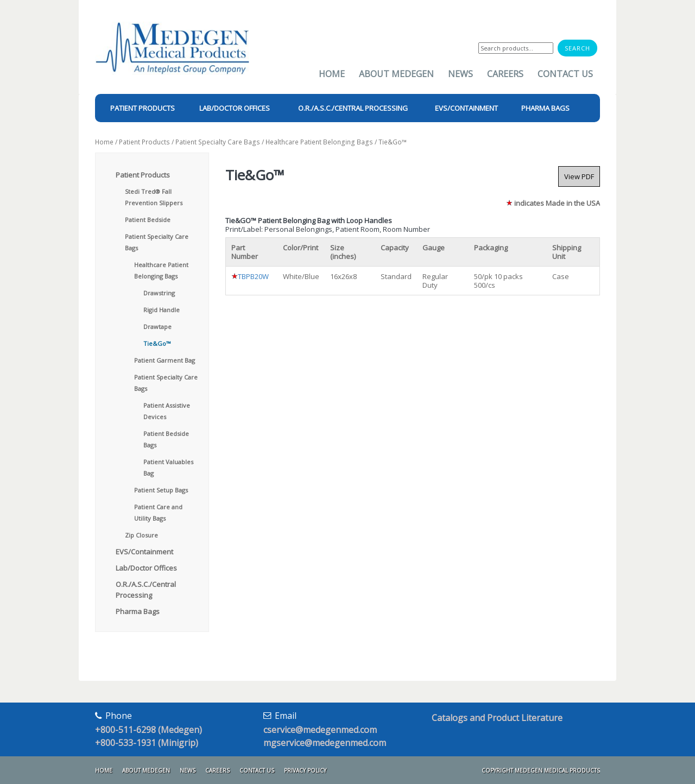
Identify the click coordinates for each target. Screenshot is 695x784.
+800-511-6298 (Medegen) (149, 730)
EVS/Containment (144, 552)
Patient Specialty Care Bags (218, 142)
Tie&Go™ (157, 343)
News (460, 74)
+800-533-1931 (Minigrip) (147, 743)
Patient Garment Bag (165, 360)
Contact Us (565, 74)
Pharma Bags (138, 611)
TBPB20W (253, 276)
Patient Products (144, 142)
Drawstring (159, 293)
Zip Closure (141, 535)
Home (332, 74)
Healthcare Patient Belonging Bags (319, 142)
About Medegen (396, 74)
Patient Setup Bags (161, 490)
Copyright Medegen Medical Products (541, 770)
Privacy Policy (305, 770)
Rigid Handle (162, 310)
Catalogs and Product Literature (497, 718)
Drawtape (157, 327)
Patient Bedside (148, 220)
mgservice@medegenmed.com (325, 743)
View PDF (579, 176)
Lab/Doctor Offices (146, 568)
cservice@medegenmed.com (320, 730)
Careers (505, 74)
